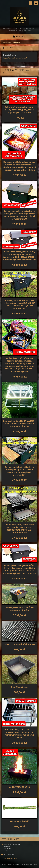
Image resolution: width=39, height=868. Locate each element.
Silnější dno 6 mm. (19, 687)
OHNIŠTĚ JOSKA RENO (20, 787)
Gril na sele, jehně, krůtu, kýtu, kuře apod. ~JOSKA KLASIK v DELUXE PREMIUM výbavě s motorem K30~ (19, 471)
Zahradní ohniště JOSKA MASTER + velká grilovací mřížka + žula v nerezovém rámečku (20, 424)
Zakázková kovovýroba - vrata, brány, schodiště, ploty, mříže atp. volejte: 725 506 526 (19, 110)
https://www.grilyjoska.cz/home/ (15, 58)
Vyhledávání (31, 3)
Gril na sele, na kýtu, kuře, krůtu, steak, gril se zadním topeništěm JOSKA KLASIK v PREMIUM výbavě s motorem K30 (19, 215)
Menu (36, 3)
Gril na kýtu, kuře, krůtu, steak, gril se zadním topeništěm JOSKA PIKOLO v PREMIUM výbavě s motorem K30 (20, 304)
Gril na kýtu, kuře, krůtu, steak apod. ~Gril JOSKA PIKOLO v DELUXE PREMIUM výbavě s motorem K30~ (20, 529)
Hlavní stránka (7, 42)
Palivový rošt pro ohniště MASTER (20, 644)
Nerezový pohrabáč (19, 821)
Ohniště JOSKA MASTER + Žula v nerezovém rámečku (19, 609)
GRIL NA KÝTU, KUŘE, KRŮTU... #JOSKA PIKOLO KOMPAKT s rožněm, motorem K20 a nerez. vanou (20, 734)
